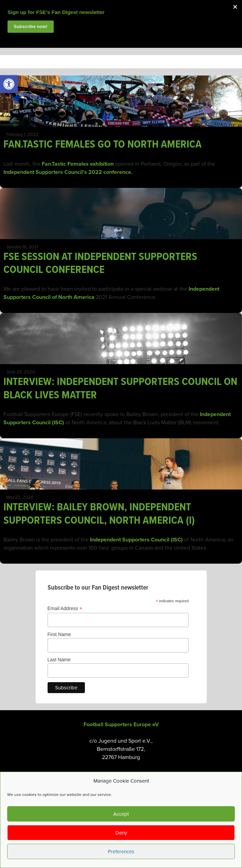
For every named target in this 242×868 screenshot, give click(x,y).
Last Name (59, 660)
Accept (121, 814)
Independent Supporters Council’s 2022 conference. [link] (68, 172)
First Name (59, 634)
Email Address (65, 609)
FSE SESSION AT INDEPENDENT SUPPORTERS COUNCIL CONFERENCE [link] (100, 264)
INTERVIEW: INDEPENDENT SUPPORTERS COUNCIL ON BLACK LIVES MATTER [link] (120, 389)
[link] (9, 84)
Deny (121, 833)
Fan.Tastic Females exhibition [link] (78, 164)
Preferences (121, 852)
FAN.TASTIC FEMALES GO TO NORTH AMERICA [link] (103, 145)
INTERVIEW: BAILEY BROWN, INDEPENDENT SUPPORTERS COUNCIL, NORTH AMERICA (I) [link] (99, 514)
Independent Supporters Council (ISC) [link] (136, 540)
